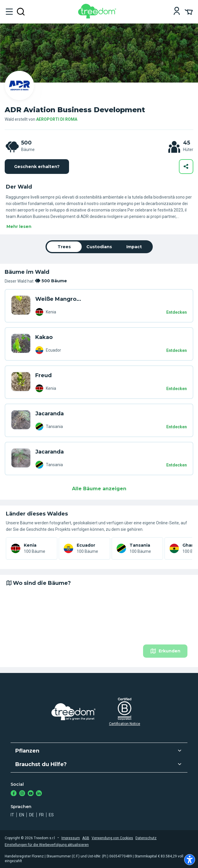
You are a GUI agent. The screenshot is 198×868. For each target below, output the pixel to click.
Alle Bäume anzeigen (99, 489)
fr (41, 815)
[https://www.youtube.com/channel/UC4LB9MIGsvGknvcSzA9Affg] (31, 794)
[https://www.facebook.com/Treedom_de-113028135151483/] (14, 794)
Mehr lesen (19, 226)
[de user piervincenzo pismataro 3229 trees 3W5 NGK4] (21, 382)
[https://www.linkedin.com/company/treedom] (39, 794)
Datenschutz (146, 838)
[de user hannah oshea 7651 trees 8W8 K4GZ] (21, 459)
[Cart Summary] (189, 11)
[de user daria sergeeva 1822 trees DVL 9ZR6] (21, 306)
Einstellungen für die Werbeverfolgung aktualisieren (47, 845)
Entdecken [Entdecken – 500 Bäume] (177, 312)
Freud (43, 375)
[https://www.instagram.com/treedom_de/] (22, 794)
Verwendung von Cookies (112, 838)
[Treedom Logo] (98, 17)
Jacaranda (49, 414)
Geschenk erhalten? (37, 167)
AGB (86, 838)
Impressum (71, 838)
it (12, 815)
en (22, 815)
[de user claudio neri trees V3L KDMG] (21, 420)
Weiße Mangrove (59, 299)
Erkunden (165, 651)
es (51, 815)
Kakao (44, 337)
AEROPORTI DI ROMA (57, 119)
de (32, 815)
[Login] (177, 12)
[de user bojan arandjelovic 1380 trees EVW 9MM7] (21, 344)
